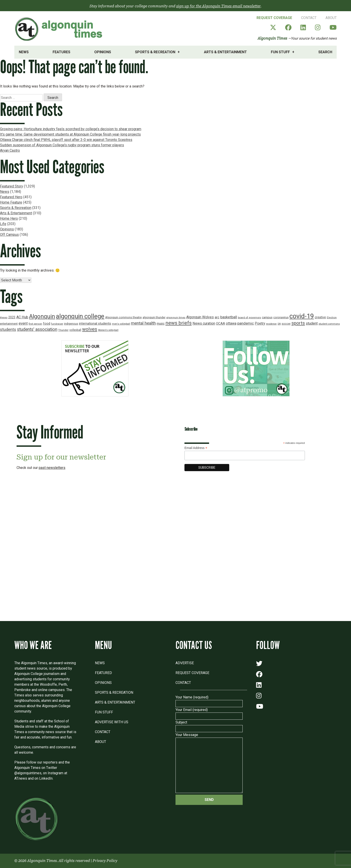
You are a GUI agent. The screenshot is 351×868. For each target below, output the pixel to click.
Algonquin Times (272, 38)
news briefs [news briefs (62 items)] (179, 323)
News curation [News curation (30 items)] (204, 323)
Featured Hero (11, 197)
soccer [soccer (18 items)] (286, 324)
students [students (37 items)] (8, 329)
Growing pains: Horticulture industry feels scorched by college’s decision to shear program (71, 129)
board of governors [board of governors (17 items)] (249, 317)
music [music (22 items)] (161, 323)
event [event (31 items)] (23, 323)
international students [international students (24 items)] (95, 324)
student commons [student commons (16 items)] (329, 324)
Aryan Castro (10, 150)
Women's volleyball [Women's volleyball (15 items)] (108, 330)
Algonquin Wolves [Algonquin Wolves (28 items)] (200, 317)
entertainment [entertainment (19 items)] (9, 324)
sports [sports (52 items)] (298, 323)
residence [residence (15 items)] (271, 324)
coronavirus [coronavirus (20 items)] (281, 317)
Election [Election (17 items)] (332, 317)
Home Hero (9, 218)
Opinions (103, 52)
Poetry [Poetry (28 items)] (260, 323)
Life (3, 224)
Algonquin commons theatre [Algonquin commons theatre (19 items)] (123, 317)
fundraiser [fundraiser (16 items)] (57, 324)
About (331, 18)
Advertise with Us (112, 722)
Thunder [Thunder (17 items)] (63, 330)
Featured (103, 673)
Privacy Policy (105, 861)
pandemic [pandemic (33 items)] (246, 323)
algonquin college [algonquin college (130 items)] (80, 316)
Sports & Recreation (155, 52)
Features (61, 52)
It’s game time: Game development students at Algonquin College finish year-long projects (70, 134)
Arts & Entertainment (225, 52)
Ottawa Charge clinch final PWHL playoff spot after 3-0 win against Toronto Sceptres (66, 140)
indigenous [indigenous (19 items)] (71, 324)
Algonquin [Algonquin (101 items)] (42, 316)
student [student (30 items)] (312, 323)
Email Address (196, 448)
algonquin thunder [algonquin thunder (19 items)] (154, 317)
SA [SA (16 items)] (279, 324)
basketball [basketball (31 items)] (229, 317)
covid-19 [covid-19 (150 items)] (302, 316)
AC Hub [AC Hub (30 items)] (22, 317)
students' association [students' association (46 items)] (37, 329)
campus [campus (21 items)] (267, 317)
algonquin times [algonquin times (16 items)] (176, 318)
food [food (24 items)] (47, 324)
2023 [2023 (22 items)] (12, 317)
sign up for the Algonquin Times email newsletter (218, 6)
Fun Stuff (280, 52)
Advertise (185, 663)
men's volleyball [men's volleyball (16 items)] (121, 324)
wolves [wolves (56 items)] (90, 329)
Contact (309, 18)
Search (325, 52)
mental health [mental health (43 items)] (143, 323)
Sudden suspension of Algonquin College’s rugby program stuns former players (62, 145)
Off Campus (9, 235)
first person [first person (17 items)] (35, 324)
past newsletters (52, 468)
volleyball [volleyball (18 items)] (75, 330)
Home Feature (11, 202)
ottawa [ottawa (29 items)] (231, 323)
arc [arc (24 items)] (217, 317)
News (24, 52)
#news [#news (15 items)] (4, 318)
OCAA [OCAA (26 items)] (220, 323)
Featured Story (12, 186)
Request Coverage (274, 18)
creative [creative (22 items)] (320, 317)
